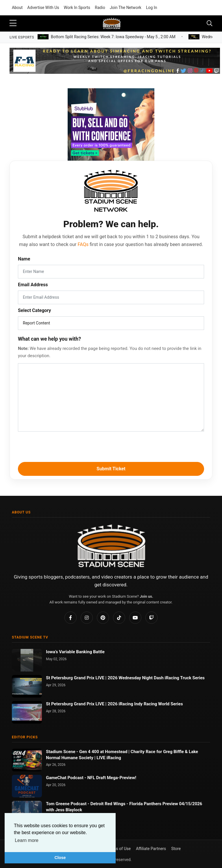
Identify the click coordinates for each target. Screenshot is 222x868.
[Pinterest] (103, 618)
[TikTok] (119, 618)
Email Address (33, 285)
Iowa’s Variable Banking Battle (75, 652)
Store (176, 849)
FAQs (83, 244)
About (17, 8)
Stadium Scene (61, 752)
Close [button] (60, 858)
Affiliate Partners (151, 849)
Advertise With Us (43, 8)
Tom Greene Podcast (67, 804)
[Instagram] (87, 618)
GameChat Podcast (65, 778)
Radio (100, 8)
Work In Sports (77, 8)
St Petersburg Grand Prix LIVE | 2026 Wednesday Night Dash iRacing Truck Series (125, 678)
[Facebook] (71, 618)
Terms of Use (119, 849)
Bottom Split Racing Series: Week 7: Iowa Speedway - (113, 36)
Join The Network (126, 8)
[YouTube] (135, 618)
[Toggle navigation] (210, 23)
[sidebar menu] (13, 23)
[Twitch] (151, 618)
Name (24, 259)
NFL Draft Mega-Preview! (112, 778)
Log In (151, 8)
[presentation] (111, 446)
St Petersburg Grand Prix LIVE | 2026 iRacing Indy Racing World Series (114, 704)
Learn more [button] (27, 840)
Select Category (34, 310)
